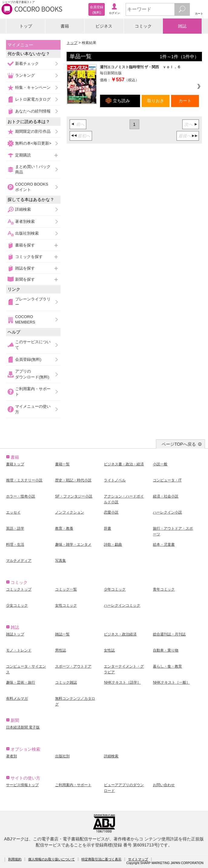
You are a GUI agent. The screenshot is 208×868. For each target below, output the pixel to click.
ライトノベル (115, 480)
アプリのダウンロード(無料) (32, 374)
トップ (26, 26)
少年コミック (115, 589)
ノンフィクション (70, 512)
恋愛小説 (111, 512)
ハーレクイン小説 (167, 512)
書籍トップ (15, 464)
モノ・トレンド (19, 650)
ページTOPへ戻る (179, 444)
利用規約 (15, 859)
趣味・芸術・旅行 (21, 682)
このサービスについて (33, 345)
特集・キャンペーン (33, 87)
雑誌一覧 (62, 634)
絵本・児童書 (164, 545)
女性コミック (66, 605)
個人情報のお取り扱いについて (51, 859)
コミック (143, 26)
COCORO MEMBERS (25, 319)
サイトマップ (138, 859)
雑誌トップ (15, 634)
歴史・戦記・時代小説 (73, 480)
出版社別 (62, 756)
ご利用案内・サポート (33, 392)
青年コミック (164, 589)
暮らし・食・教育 (167, 666)
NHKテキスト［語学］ (122, 682)
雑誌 (182, 26)
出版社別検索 (27, 233)
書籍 (65, 26)
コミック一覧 (66, 589)
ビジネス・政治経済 (120, 634)
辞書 (107, 528)
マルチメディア (19, 561)
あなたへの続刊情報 (33, 111)
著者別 (12, 756)
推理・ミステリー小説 (24, 480)
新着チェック (27, 64)
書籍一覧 (62, 464)
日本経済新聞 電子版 (23, 727)
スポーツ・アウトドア (73, 666)
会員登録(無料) (28, 359)
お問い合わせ (164, 785)
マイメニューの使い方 (33, 409)
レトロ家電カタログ (33, 99)
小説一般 (160, 464)
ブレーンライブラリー (33, 302)
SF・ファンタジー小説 (74, 496)
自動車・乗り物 (166, 650)
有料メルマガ (17, 699)
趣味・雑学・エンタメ (73, 545)
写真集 (61, 561)
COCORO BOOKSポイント (32, 187)
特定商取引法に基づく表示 (101, 859)
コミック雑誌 (66, 682)
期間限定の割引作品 (33, 131)
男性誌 (61, 650)
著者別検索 (25, 221)
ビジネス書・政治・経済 (124, 464)
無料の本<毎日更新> (33, 143)
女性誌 (109, 650)
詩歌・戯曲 (113, 545)
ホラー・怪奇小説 (21, 496)
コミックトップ (19, 589)
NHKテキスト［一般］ (171, 682)
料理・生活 (15, 545)
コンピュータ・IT (167, 480)
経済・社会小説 (166, 496)
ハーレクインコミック (122, 605)
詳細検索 (23, 209)
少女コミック (17, 605)
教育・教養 (64, 528)
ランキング (25, 75)
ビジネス (104, 26)
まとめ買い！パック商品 (33, 169)
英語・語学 (15, 528)
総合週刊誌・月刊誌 (169, 634)
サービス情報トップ (22, 785)
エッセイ (13, 512)
